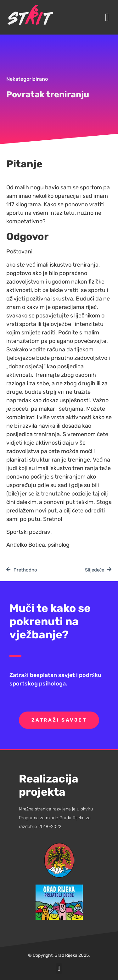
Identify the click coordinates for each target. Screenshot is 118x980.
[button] (107, 17)
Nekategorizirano (27, 79)
